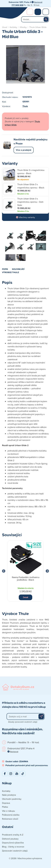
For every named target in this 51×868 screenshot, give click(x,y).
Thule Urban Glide (38, 27)
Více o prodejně (24, 150)
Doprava (6, 803)
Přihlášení (30, 12)
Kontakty (6, 791)
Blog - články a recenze (13, 847)
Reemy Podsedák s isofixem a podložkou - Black (26, 578)
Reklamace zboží (10, 819)
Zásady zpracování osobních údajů (23, 722)
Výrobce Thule (11, 272)
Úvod (5, 27)
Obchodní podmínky (12, 799)
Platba (5, 807)
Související (18, 269)
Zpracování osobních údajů (15, 851)
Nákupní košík (38, 12)
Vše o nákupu (8, 811)
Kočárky (13, 27)
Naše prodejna (9, 795)
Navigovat (38, 2)
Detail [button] (26, 597)
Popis (5, 269)
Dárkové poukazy (10, 839)
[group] (26, 571)
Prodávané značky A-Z (13, 835)
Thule (25, 106)
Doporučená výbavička (13, 843)
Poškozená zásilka (11, 815)
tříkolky (23, 27)
